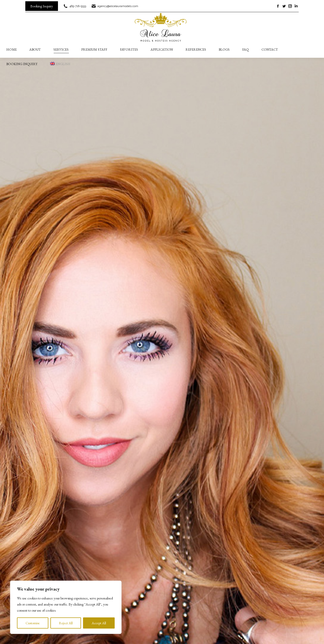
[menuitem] (60, 64)
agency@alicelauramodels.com (115, 6)
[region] (66, 607)
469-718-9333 (75, 6)
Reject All (66, 623)
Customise (33, 623)
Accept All (99, 623)
